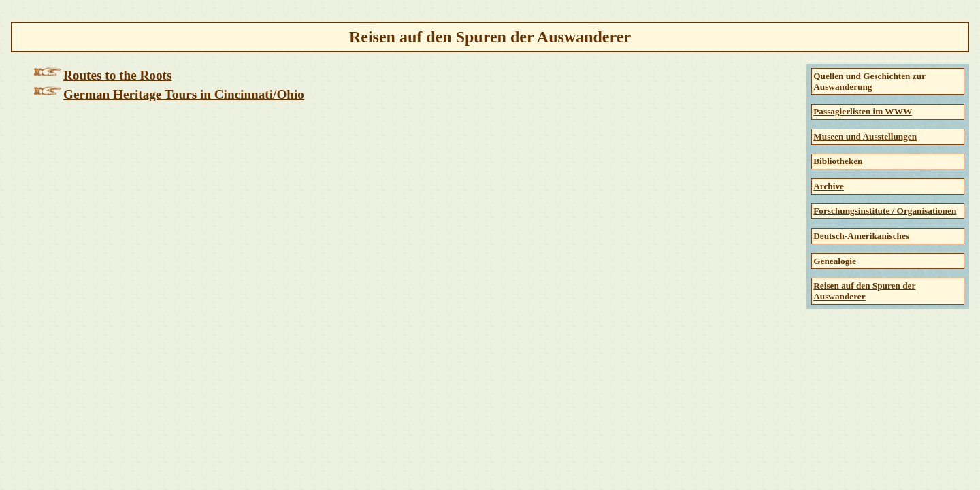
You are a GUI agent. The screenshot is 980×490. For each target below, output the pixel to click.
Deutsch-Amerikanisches (861, 236)
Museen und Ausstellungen (865, 136)
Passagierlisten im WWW (863, 111)
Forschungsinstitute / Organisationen (885, 211)
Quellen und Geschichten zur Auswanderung (869, 81)
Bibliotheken (838, 161)
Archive (829, 186)
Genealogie (835, 261)
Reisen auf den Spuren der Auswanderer (864, 291)
